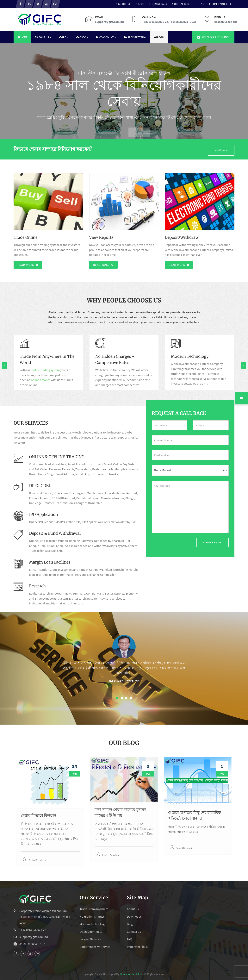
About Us (43, 37)
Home (22, 37)
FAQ (200, 4)
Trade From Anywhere (94, 909)
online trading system (46, 370)
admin (43, 860)
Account (213, 37)
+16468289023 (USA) (183, 22)
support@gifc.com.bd (109, 22)
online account (41, 380)
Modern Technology (93, 924)
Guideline (123, 4)
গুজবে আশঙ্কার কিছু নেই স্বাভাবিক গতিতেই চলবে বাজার (195, 815)
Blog (139, 4)
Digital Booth (182, 4)
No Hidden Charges (92, 916)
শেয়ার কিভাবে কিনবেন (39, 815)
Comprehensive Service (95, 947)
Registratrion (135, 37)
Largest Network (90, 939)
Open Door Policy (91, 932)
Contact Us (134, 932)
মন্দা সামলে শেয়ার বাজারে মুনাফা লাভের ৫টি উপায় (120, 812)
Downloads (158, 4)
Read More (28, 265)
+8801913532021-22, (155, 22)
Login (159, 37)
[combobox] (190, 470)
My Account (106, 37)
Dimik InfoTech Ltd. (131, 974)
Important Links (137, 947)
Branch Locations (226, 22)
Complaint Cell (220, 4)
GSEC (82, 37)
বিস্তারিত (221, 150)
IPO (64, 37)
